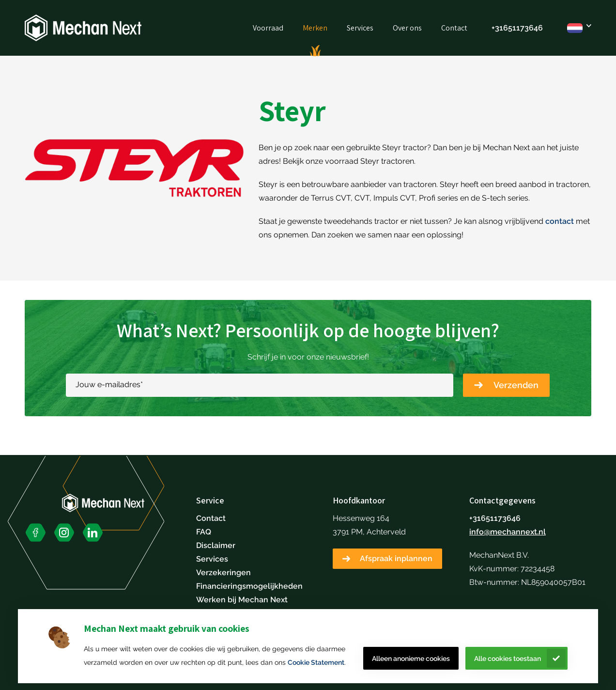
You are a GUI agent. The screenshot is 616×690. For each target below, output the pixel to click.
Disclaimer (216, 545)
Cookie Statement (316, 662)
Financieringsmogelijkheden (249, 586)
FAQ (204, 532)
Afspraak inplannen (396, 558)
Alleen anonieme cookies (411, 659)
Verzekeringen (223, 572)
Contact (454, 28)
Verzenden (516, 385)
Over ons (407, 28)
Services (360, 28)
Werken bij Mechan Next (242, 600)
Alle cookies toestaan (508, 659)
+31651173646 (517, 28)
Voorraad (268, 28)
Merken (315, 28)
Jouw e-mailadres (109, 384)
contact (560, 221)
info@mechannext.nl (508, 532)
